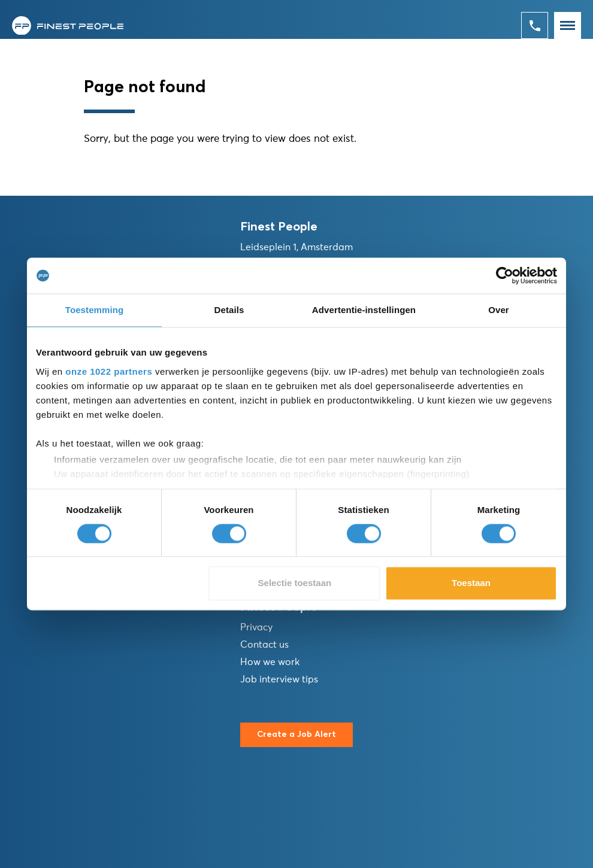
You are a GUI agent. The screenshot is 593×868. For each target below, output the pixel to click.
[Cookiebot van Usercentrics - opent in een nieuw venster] (505, 275)
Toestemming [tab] (95, 310)
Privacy (256, 627)
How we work (270, 662)
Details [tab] (229, 310)
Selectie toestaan (295, 583)
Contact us (264, 645)
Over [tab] (499, 310)
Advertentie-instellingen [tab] (364, 310)
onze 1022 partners (109, 371)
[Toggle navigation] (568, 25)
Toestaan (471, 583)
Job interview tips (279, 679)
